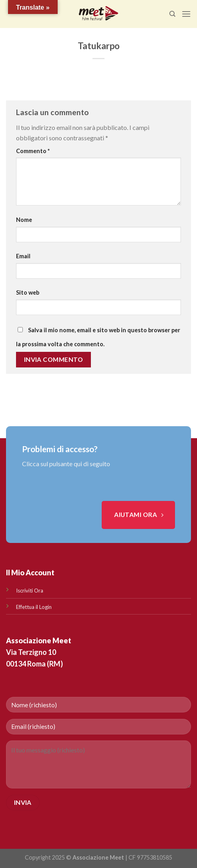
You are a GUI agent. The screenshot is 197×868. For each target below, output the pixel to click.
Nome (24, 220)
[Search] (172, 14)
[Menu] (186, 14)
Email (23, 256)
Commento (33, 151)
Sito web (28, 292)
